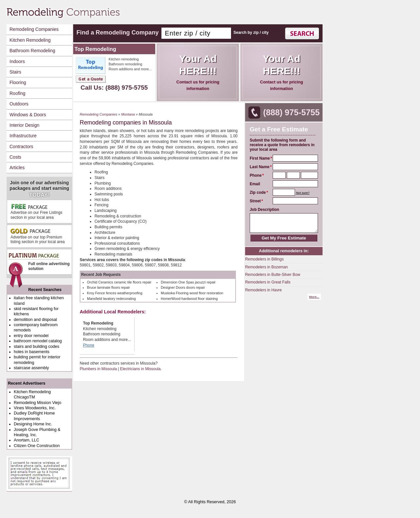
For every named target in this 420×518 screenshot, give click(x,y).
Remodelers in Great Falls (268, 282)
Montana (128, 114)
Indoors (17, 61)
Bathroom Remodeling (32, 51)
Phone (256, 175)
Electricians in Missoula (140, 369)
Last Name (260, 167)
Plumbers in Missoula (98, 369)
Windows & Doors (28, 115)
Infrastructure (23, 136)
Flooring (18, 82)
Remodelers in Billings (264, 259)
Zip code (258, 192)
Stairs (15, 72)
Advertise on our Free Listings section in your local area (36, 211)
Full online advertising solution (39, 264)
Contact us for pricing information (198, 72)
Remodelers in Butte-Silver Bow (273, 275)
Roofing (17, 93)
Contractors (21, 146)
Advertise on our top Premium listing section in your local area (38, 236)
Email (255, 184)
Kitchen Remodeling (30, 40)
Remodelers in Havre (263, 290)
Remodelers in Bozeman (266, 267)
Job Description (264, 210)
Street (255, 201)
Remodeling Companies (34, 29)
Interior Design (24, 125)
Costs (15, 157)
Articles (17, 168)
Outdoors (19, 104)
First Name (260, 158)
